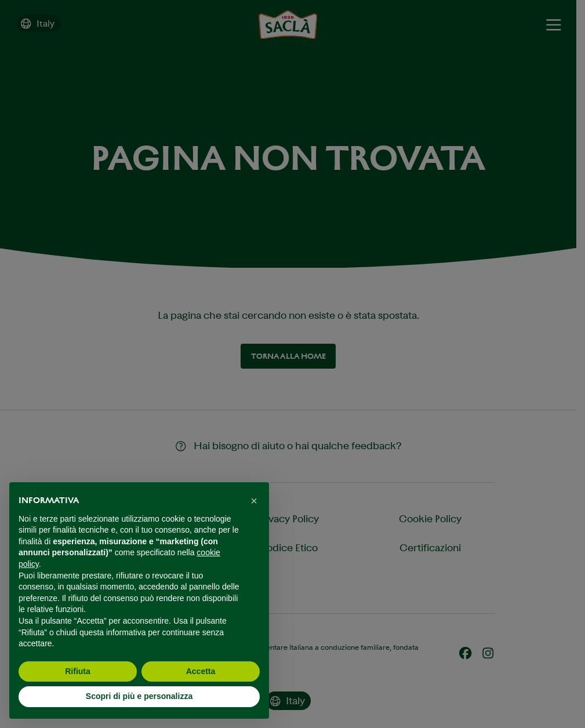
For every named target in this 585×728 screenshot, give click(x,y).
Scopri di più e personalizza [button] (139, 696)
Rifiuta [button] (78, 671)
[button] (254, 501)
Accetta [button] (201, 671)
